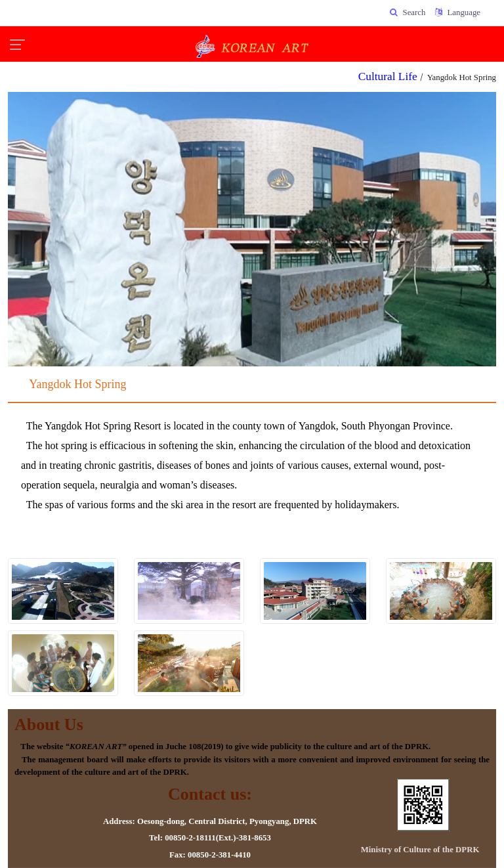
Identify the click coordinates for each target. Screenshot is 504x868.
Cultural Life (388, 76)
